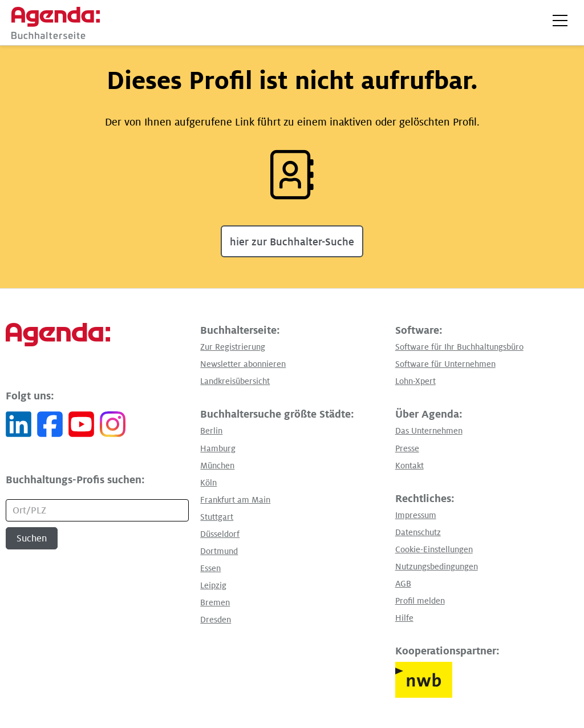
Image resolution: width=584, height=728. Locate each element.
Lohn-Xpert (415, 381)
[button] (560, 21)
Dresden (216, 620)
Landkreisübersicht (235, 381)
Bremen (215, 602)
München (217, 466)
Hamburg (218, 448)
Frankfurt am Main (235, 500)
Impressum (416, 515)
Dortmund (219, 551)
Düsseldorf (220, 534)
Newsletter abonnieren (243, 364)
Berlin (211, 431)
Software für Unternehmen (445, 364)
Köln (208, 483)
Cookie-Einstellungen (434, 549)
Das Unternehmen (429, 431)
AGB (403, 584)
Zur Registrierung (233, 347)
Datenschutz (418, 532)
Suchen (32, 539)
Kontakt (409, 466)
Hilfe (404, 618)
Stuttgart (217, 517)
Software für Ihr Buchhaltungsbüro (459, 347)
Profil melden (420, 601)
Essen (210, 568)
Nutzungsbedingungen (437, 567)
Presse (407, 448)
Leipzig (213, 585)
